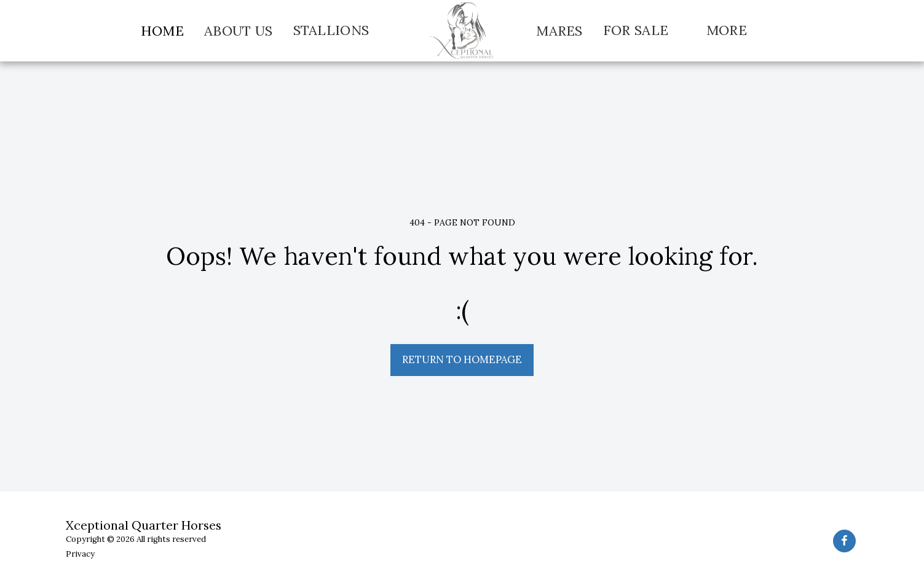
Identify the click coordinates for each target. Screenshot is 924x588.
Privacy (80, 554)
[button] (340, 30)
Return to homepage (462, 359)
